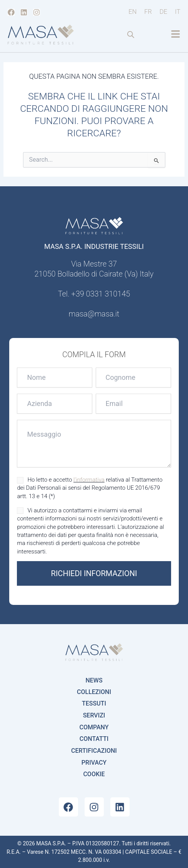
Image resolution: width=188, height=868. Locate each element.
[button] (176, 35)
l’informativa (89, 480)
